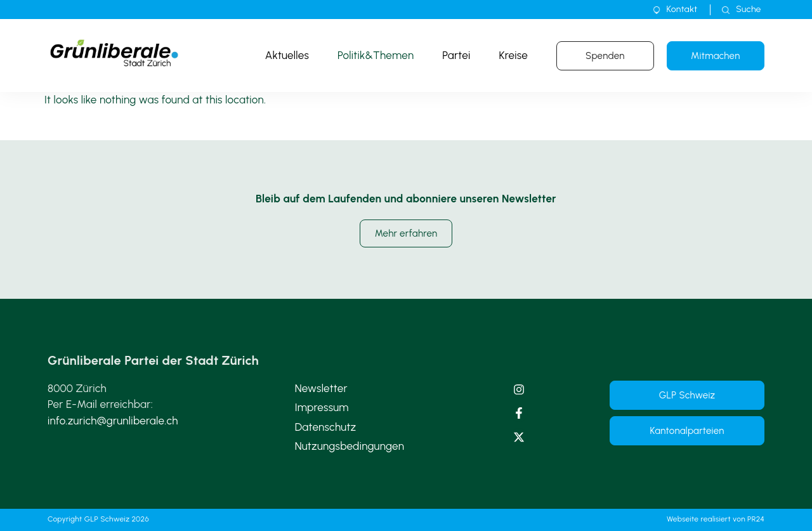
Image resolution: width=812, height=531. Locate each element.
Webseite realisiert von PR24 (716, 519)
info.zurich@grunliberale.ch (113, 421)
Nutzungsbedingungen (350, 446)
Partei (456, 55)
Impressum (322, 407)
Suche (748, 9)
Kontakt (682, 9)
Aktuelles (287, 55)
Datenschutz (326, 427)
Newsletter (321, 388)
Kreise (513, 55)
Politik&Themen (376, 55)
